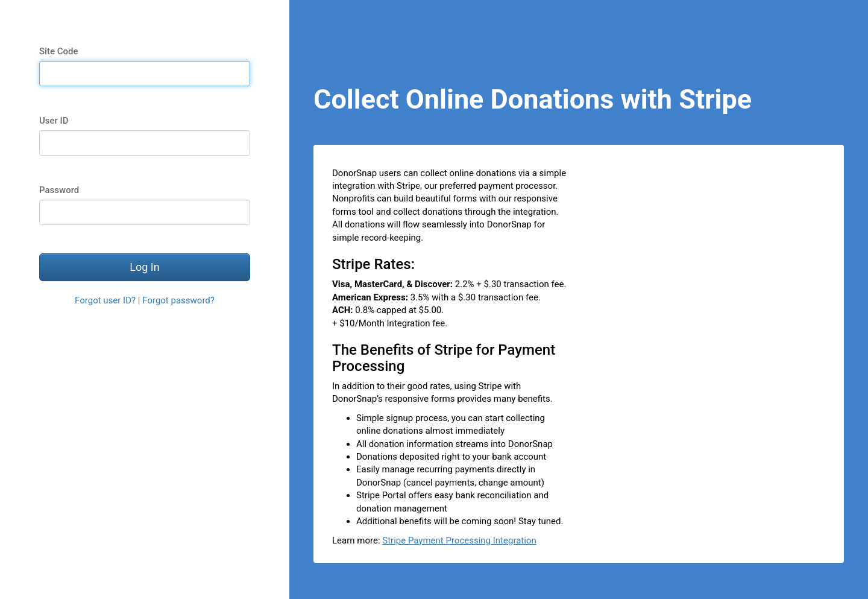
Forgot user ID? (105, 300)
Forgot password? (178, 300)
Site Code (58, 51)
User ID (54, 121)
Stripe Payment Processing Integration (459, 540)
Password (59, 190)
